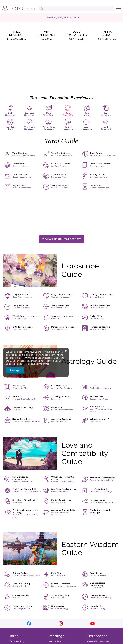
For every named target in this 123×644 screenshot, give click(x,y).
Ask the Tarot (55, 641)
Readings (56, 636)
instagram (61, 624)
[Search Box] (77, 9)
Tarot (14, 636)
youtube (92, 624)
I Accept (15, 370)
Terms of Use (42, 364)
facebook (29, 624)
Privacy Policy (23, 364)
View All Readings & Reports (62, 239)
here (43, 361)
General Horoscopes (98, 641)
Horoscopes (97, 636)
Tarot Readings (18, 641)
